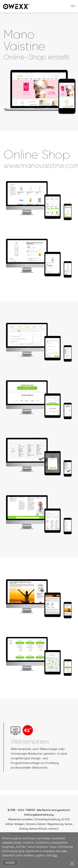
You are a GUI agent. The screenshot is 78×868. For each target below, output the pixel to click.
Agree (10, 863)
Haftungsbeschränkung (39, 815)
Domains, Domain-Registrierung (45, 824)
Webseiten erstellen (21, 819)
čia (55, 855)
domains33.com (38, 829)
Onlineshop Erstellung (47, 819)
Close (72, 864)
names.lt (53, 829)
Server (68, 824)
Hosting (24, 829)
